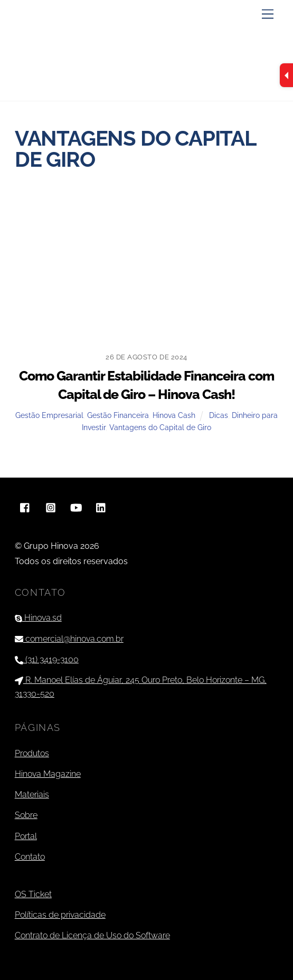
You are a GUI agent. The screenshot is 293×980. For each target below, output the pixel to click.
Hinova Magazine (48, 774)
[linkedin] (101, 506)
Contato (30, 857)
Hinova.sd (38, 618)
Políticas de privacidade (60, 915)
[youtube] (76, 506)
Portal (26, 836)
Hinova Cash (174, 415)
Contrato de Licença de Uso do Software (92, 935)
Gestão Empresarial (49, 415)
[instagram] (51, 506)
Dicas (219, 415)
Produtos (32, 753)
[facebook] (25, 506)
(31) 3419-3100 (47, 659)
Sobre (26, 815)
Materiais (32, 795)
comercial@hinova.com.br (69, 639)
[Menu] (268, 15)
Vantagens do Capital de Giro (160, 427)
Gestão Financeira (118, 415)
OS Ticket (33, 894)
